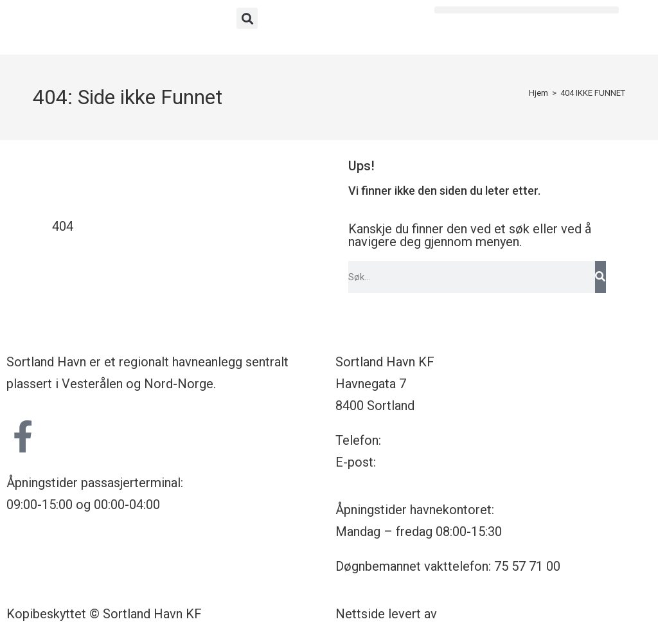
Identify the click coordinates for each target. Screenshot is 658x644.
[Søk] (600, 277)
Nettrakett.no (478, 614)
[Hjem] (538, 93)
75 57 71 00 (417, 440)
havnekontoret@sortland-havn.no (472, 462)
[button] (247, 18)
